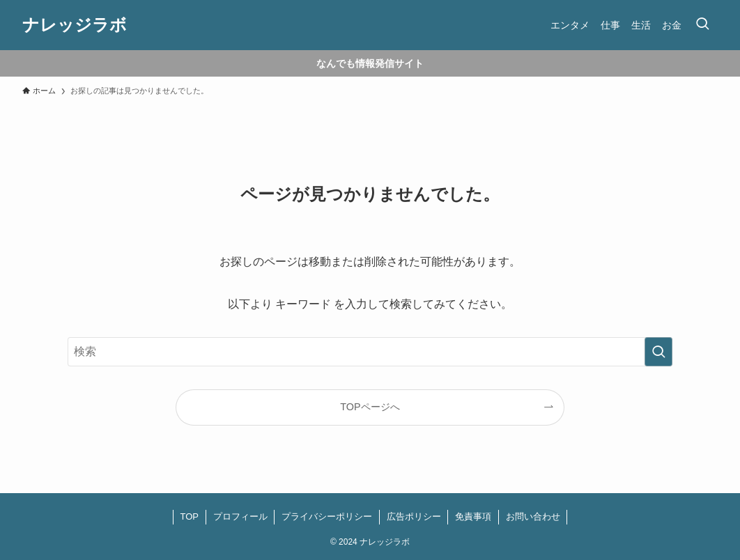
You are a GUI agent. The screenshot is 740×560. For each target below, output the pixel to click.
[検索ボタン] (702, 25)
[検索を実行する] (658, 352)
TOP (190, 516)
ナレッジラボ (75, 25)
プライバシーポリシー (327, 516)
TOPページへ (370, 407)
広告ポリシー (414, 516)
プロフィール (240, 516)
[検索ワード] (370, 352)
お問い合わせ (533, 516)
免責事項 (473, 516)
